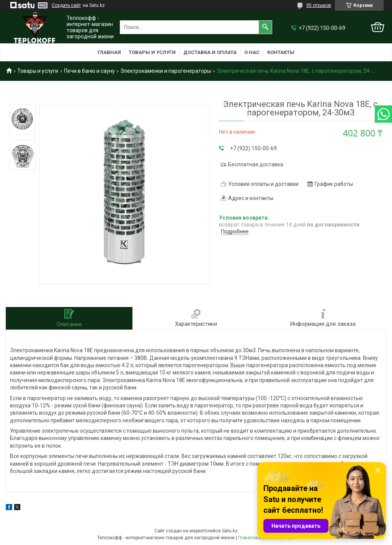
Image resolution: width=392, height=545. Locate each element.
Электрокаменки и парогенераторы (166, 71)
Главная (109, 52)
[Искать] (265, 27)
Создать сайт (66, 5)
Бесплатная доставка (256, 164)
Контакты (281, 52)
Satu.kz (230, 531)
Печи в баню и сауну (89, 71)
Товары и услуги (152, 52)
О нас (252, 52)
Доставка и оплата (210, 52)
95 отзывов (319, 5)
